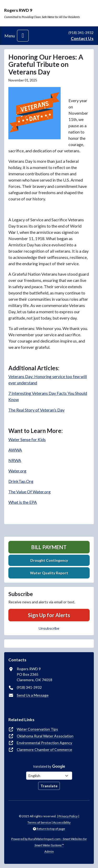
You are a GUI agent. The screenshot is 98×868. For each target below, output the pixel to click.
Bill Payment (49, 547)
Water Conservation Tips (37, 729)
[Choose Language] (49, 776)
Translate (49, 786)
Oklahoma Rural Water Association (45, 736)
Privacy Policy (68, 816)
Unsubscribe (49, 628)
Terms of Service (39, 822)
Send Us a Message (33, 695)
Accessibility (62, 822)
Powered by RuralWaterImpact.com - (49, 842)
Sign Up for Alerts (49, 615)
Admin (49, 851)
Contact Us (82, 38)
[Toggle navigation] (23, 36)
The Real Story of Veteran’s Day (36, 410)
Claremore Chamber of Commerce (44, 750)
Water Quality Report (49, 573)
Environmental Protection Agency (44, 743)
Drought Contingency (49, 560)
